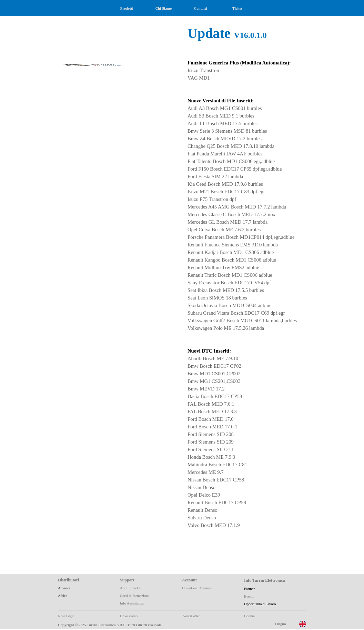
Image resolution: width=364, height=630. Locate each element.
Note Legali (67, 616)
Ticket (237, 8)
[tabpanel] (244, 295)
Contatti (201, 8)
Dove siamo (129, 616)
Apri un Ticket (131, 588)
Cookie (249, 616)
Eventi (249, 596)
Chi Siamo (164, 8)
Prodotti (127, 8)
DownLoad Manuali (197, 588)
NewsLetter (191, 616)
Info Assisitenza (132, 603)
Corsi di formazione (135, 596)
